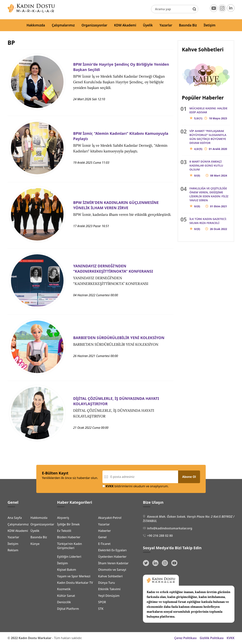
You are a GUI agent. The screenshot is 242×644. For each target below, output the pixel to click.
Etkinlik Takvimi (109, 589)
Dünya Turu (107, 583)
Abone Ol (189, 477)
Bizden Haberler (69, 537)
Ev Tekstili (64, 531)
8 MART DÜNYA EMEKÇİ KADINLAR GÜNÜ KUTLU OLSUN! (210, 169)
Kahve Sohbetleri (110, 576)
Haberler (104, 531)
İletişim (209, 25)
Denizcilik (64, 602)
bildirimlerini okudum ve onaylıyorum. (136, 486)
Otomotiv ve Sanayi (112, 570)
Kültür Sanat (66, 596)
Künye (12, 576)
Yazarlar (166, 25)
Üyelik (148, 25)
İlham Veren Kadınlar (113, 563)
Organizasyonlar (94, 25)
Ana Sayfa (15, 517)
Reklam (13, 582)
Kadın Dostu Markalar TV (75, 583)
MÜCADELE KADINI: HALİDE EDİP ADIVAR (210, 113)
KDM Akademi (125, 25)
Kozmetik (64, 589)
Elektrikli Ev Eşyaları (112, 550)
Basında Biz (188, 25)
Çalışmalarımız (63, 25)
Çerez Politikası (185, 638)
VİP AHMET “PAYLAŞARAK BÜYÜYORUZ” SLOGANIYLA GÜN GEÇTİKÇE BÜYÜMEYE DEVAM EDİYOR (210, 140)
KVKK (231, 638)
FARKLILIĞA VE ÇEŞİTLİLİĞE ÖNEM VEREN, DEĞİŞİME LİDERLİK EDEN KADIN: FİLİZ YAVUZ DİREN (210, 197)
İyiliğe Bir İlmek (68, 524)
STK (101, 609)
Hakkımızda (36, 25)
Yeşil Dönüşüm (109, 596)
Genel (102, 537)
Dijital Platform (68, 609)
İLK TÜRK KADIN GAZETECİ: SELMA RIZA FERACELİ (210, 224)
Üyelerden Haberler (112, 557)
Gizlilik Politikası (212, 638)
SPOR (102, 602)
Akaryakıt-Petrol (110, 518)
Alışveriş (63, 518)
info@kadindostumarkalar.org (170, 528)
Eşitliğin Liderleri (69, 557)
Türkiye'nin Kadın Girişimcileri (69, 546)
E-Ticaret (104, 544)
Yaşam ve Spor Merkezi (74, 576)
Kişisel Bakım (67, 570)
